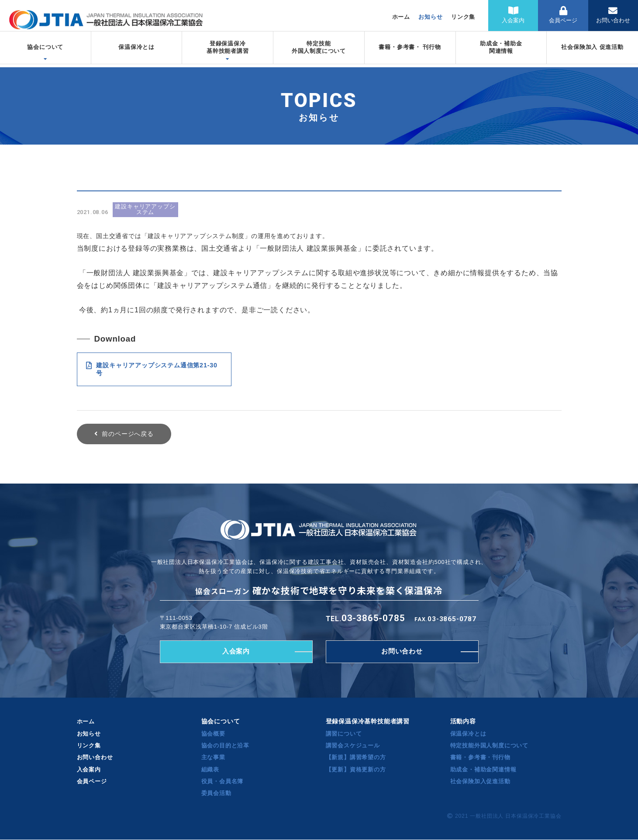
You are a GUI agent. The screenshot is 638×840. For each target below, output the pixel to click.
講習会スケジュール (353, 746)
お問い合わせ (613, 15)
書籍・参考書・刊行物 (480, 758)
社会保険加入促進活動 (480, 782)
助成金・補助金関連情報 (483, 769)
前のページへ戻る (128, 434)
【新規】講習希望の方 (356, 758)
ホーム (401, 17)
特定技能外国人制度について (489, 746)
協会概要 (213, 734)
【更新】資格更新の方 (356, 769)
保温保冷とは (468, 734)
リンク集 (463, 17)
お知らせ (430, 17)
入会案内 (513, 15)
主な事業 (213, 758)
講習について (344, 734)
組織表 (210, 769)
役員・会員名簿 (222, 782)
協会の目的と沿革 (225, 746)
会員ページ (563, 15)
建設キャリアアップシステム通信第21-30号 (152, 369)
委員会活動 (216, 793)
